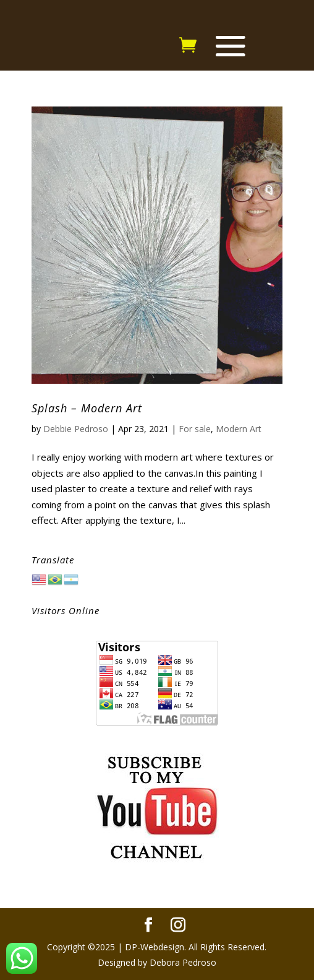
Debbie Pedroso (76, 429)
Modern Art (239, 429)
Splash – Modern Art (87, 408)
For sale (195, 429)
